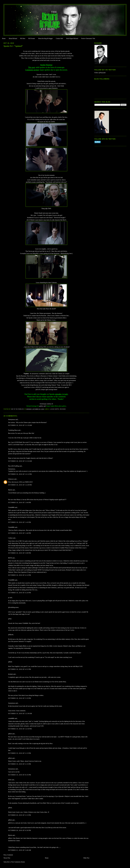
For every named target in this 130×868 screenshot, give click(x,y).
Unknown (11, 479)
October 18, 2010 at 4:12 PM (19, 575)
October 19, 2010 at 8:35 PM (19, 775)
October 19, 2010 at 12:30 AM (20, 714)
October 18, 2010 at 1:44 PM (19, 533)
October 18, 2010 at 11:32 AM (20, 461)
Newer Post (7, 858)
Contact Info (59, 38)
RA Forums (32, 38)
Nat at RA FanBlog (14, 466)
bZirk (10, 780)
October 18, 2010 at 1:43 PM (19, 522)
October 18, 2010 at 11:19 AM (20, 425)
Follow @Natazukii (100, 73)
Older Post (86, 858)
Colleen (10, 538)
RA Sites (23, 38)
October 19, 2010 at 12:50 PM (20, 729)
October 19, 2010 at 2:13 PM (19, 753)
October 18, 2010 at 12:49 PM (20, 485)
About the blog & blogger (45, 38)
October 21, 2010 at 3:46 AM (20, 850)
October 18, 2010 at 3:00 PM (19, 553)
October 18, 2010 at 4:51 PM (19, 669)
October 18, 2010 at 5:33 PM (19, 698)
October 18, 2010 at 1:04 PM (19, 503)
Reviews (63, 409)
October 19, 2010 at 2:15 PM (19, 764)
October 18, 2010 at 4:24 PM (19, 593)
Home (4, 38)
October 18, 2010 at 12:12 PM (20, 474)
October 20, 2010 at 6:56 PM (19, 830)
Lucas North (55, 409)
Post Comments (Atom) (18, 862)
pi (9, 598)
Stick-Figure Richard (72, 38)
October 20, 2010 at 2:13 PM (19, 815)
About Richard (13, 38)
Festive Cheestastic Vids (88, 38)
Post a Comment (8, 855)
